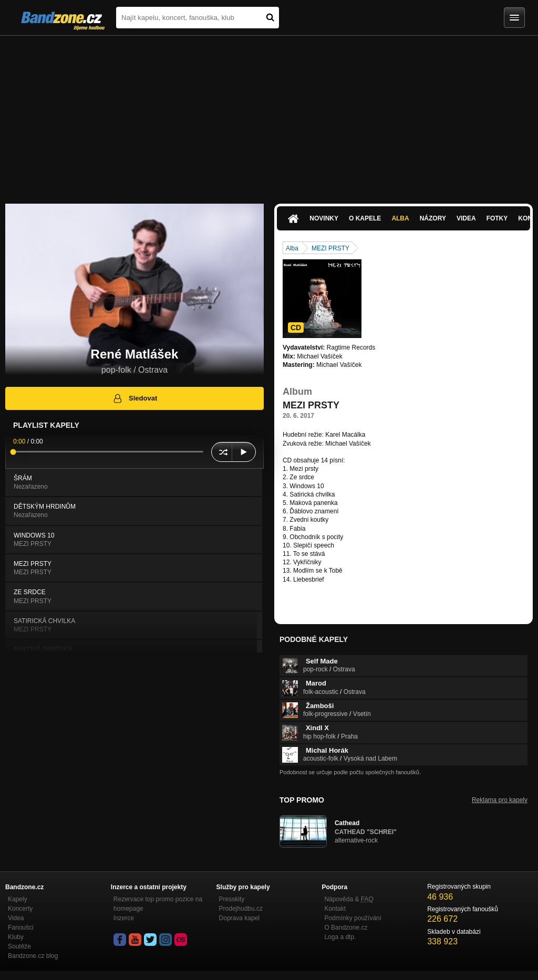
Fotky (497, 218)
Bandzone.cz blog (33, 956)
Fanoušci (21, 928)
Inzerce (124, 918)
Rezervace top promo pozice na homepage (158, 904)
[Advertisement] (269, 114)
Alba (400, 218)
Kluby (16, 937)
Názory (433, 218)
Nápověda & (349, 899)
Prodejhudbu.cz (241, 909)
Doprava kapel (239, 918)
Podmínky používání (353, 918)
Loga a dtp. (340, 937)
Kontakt (335, 909)
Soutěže (19, 946)
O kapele (365, 218)
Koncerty (20, 909)
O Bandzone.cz (346, 928)
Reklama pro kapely (500, 800)
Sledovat (135, 398)
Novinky (324, 218)
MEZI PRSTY (330, 248)
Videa (466, 218)
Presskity (232, 899)
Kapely (18, 899)
